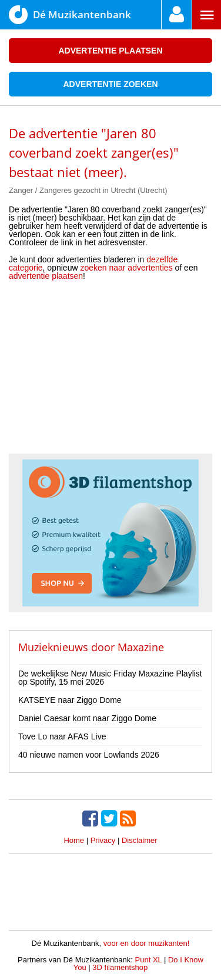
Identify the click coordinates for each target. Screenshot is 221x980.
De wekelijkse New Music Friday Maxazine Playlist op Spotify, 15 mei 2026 (110, 678)
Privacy (103, 840)
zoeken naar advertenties (126, 268)
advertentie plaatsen (46, 276)
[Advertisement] (110, 371)
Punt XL (149, 960)
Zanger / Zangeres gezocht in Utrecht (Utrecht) (88, 190)
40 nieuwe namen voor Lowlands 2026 (89, 755)
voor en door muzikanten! (147, 943)
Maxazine (141, 647)
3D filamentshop (120, 967)
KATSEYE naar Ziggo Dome (70, 700)
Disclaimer (140, 840)
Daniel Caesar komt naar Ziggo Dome (87, 718)
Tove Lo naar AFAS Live (62, 736)
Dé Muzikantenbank (70, 15)
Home (74, 840)
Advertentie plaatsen (110, 51)
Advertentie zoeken (110, 84)
